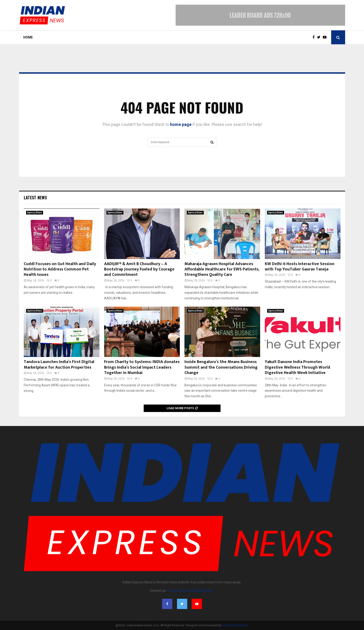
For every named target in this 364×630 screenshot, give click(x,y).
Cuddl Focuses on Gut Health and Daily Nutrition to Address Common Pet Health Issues (60, 269)
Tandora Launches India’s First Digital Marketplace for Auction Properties (59, 365)
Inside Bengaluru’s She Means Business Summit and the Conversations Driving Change (221, 367)
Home (28, 37)
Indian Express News (235, 625)
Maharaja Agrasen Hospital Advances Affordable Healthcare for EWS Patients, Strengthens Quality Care (222, 269)
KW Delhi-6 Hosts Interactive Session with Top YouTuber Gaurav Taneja (300, 267)
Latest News (35, 197)
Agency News (35, 213)
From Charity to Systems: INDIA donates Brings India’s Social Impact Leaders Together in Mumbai (142, 367)
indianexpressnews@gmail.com (191, 591)
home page (181, 124)
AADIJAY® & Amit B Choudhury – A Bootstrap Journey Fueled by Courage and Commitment (139, 269)
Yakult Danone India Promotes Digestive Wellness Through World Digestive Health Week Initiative (298, 367)
